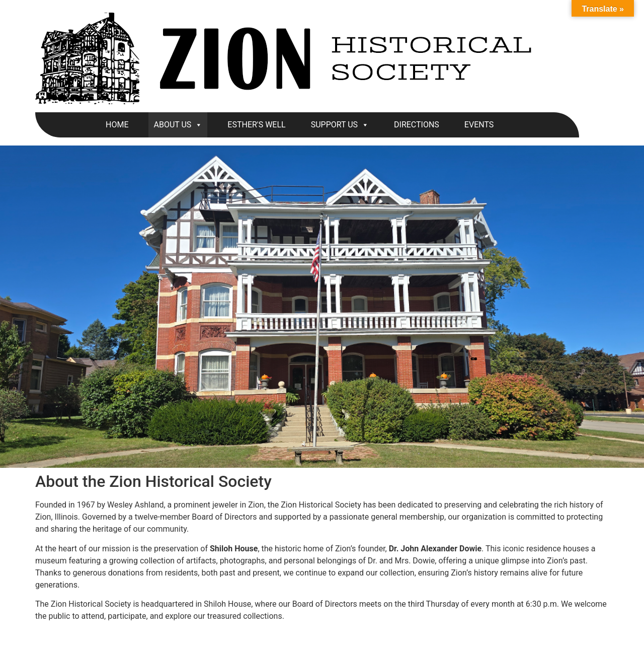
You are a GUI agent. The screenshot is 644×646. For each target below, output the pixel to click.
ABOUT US (178, 125)
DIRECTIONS (417, 125)
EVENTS (479, 125)
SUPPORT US (340, 125)
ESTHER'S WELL (256, 125)
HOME (117, 125)
